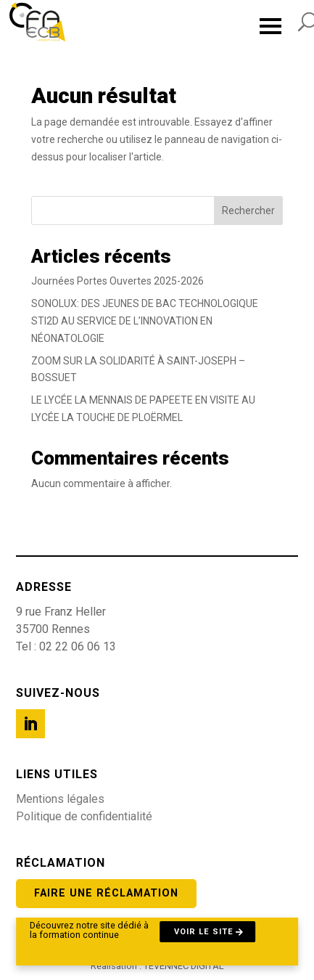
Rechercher (248, 211)
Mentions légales (60, 799)
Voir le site (204, 932)
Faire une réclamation (106, 893)
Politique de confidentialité (84, 816)
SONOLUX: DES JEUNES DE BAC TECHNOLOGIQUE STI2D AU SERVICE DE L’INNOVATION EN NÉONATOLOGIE (145, 321)
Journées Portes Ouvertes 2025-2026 (117, 281)
